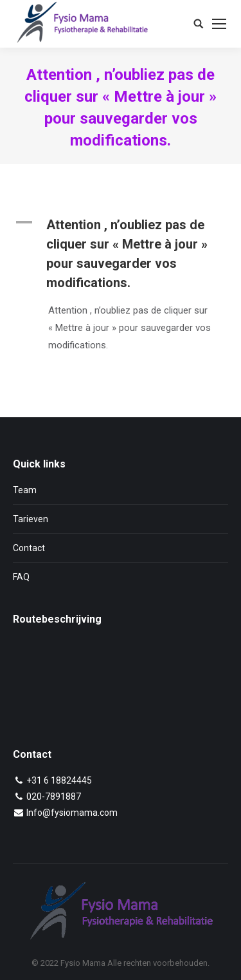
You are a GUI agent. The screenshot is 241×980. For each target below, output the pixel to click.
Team (25, 490)
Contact (29, 548)
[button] (121, 254)
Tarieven (31, 519)
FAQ (21, 577)
